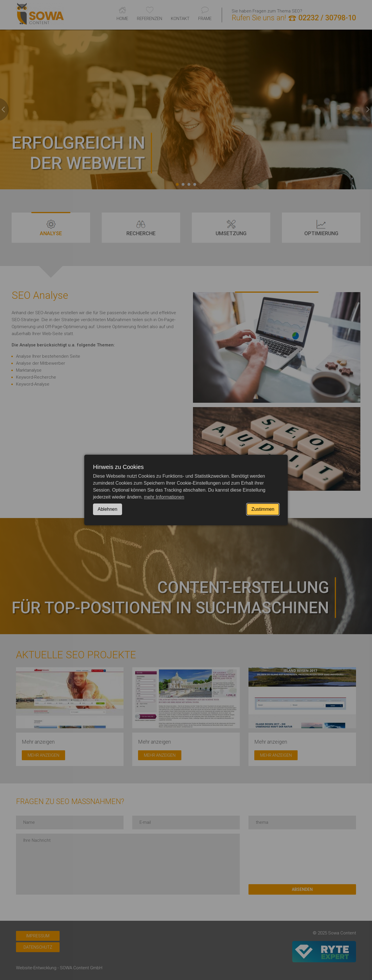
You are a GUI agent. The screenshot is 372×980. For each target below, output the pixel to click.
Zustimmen (263, 509)
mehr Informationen (164, 497)
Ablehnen (108, 509)
